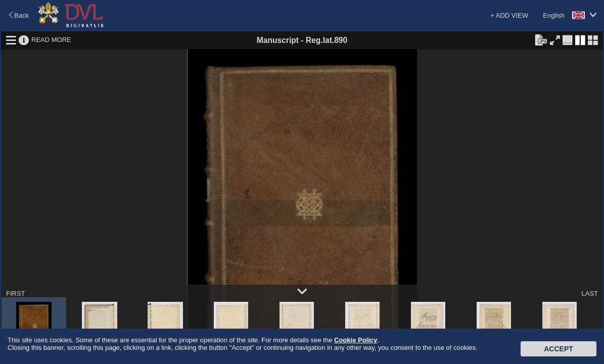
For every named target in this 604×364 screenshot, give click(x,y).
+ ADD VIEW (509, 15)
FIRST (16, 293)
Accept (559, 349)
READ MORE (51, 40)
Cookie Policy (356, 340)
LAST (590, 293)
